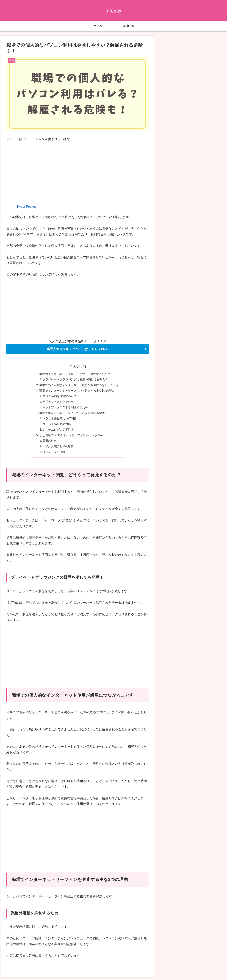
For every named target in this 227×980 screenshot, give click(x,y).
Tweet (21, 207)
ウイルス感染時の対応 (57, 426)
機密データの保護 (54, 454)
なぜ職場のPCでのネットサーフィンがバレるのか (71, 437)
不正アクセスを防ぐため (58, 403)
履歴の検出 (50, 443)
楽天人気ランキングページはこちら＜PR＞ (78, 349)
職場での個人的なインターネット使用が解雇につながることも (79, 386)
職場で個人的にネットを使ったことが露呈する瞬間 (72, 414)
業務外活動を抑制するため (60, 397)
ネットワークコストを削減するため (65, 408)
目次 (73, 366)
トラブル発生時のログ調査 (60, 420)
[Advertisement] (78, 173)
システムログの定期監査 (58, 431)
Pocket (31, 207)
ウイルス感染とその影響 (58, 449)
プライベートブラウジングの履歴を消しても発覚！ (75, 380)
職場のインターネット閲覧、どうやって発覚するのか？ (75, 374)
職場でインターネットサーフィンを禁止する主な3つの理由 (77, 391)
